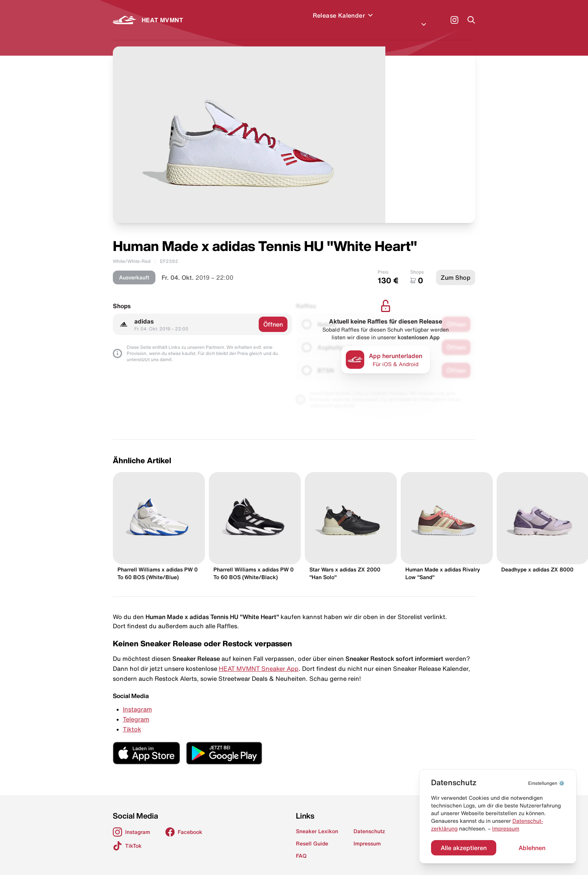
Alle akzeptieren (464, 848)
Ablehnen (532, 848)
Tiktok (132, 720)
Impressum (506, 829)
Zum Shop (456, 268)
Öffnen (273, 315)
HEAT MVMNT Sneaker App (259, 659)
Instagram (137, 700)
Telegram (136, 710)
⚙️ (546, 783)
